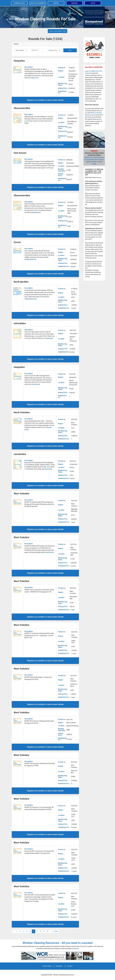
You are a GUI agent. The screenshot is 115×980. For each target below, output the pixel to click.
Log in (93, 3)
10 (47, 931)
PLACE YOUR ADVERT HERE (57, 31)
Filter (70, 50)
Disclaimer (59, 966)
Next (56, 931)
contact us (75, 949)
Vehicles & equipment (38, 3)
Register (74, 3)
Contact (70, 966)
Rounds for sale (19, 3)
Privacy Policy (47, 966)
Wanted (56, 3)
